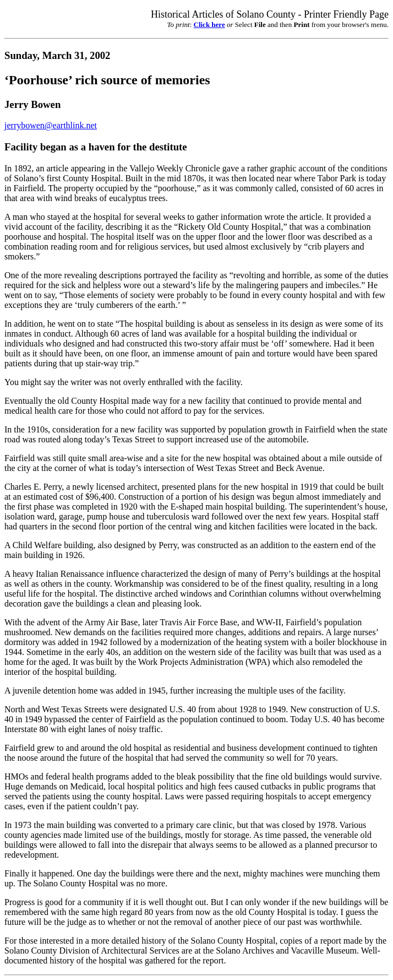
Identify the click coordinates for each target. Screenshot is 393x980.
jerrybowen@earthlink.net (51, 125)
